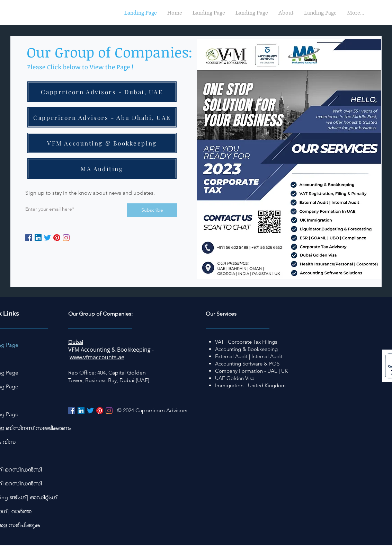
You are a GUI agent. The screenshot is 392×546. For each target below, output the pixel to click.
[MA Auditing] (102, 169)
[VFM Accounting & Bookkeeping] (102, 143)
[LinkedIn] (38, 238)
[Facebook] (29, 238)
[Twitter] (47, 238)
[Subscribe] (152, 210)
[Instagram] (66, 238)
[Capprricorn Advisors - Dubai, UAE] (102, 92)
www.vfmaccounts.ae (97, 357)
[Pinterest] (57, 238)
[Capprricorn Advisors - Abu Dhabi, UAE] (102, 117)
